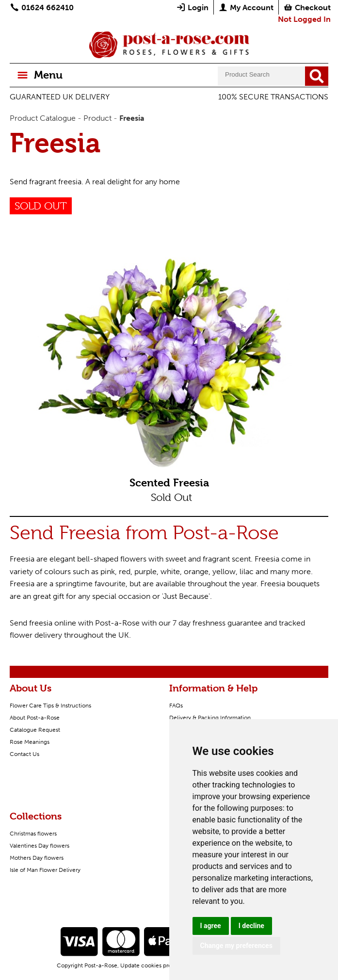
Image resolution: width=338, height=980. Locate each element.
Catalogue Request (35, 730)
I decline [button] (251, 926)
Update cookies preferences (158, 965)
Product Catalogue (43, 118)
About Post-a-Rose (35, 718)
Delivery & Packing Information (210, 718)
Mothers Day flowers (37, 858)
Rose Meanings (30, 742)
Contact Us (24, 754)
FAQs (176, 706)
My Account (246, 7)
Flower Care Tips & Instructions (50, 706)
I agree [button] (211, 926)
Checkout (307, 7)
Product (97, 118)
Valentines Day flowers (40, 846)
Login (192, 7)
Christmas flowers (33, 834)
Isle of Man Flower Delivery (45, 870)
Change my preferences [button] (236, 946)
